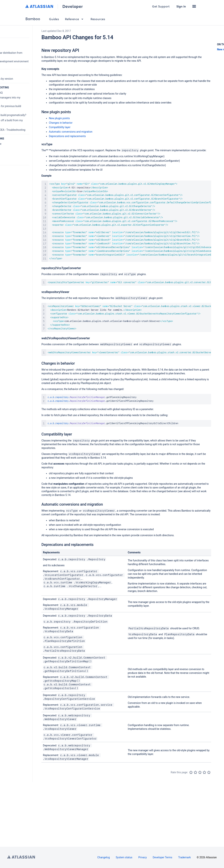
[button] (194, 6)
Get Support (161, 6)
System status (124, 857)
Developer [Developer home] (73, 6)
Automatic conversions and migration (71, 132)
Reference (75, 19)
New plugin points (59, 118)
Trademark (185, 857)
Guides (54, 19)
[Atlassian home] (39, 6)
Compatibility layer (60, 127)
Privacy (143, 857)
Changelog (104, 857)
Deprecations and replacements (67, 136)
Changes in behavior (61, 123)
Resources (98, 19)
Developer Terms (162, 857)
